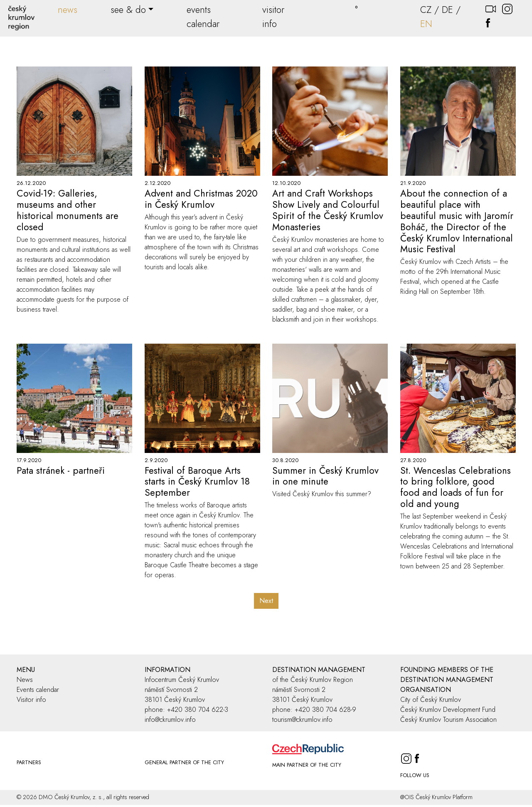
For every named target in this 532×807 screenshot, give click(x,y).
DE (447, 10)
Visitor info (31, 700)
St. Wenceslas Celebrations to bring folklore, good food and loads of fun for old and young (456, 487)
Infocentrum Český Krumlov (182, 680)
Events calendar (38, 690)
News (25, 680)
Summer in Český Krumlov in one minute (325, 476)
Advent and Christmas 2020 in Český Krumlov (201, 199)
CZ (426, 10)
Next (266, 601)
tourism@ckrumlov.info (302, 720)
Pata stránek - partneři (61, 470)
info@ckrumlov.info (170, 720)
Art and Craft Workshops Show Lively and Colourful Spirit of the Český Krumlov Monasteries (328, 210)
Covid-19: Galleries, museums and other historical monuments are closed (68, 210)
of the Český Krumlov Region (313, 680)
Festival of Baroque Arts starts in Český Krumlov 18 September (197, 482)
